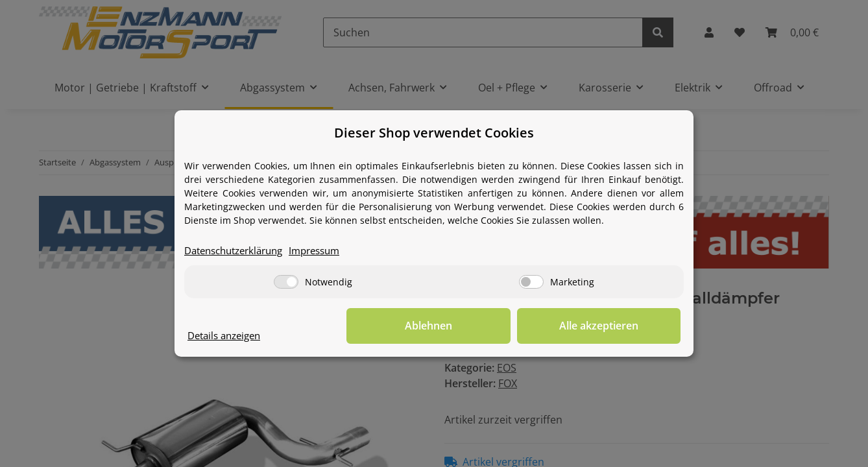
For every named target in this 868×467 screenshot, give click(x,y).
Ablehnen (480, 326)
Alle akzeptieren (616, 326)
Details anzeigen (228, 336)
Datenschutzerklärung (239, 251)
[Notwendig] (286, 282)
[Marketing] (531, 282)
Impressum (328, 251)
